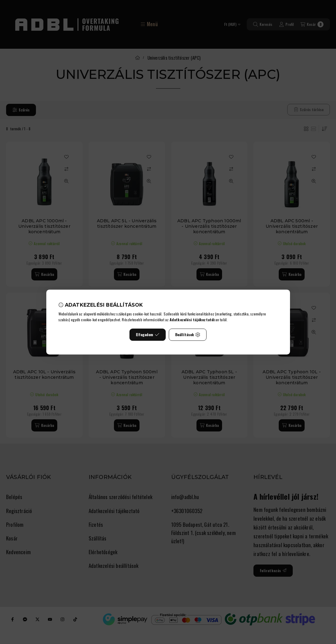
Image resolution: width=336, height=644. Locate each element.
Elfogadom (148, 334)
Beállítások (188, 334)
